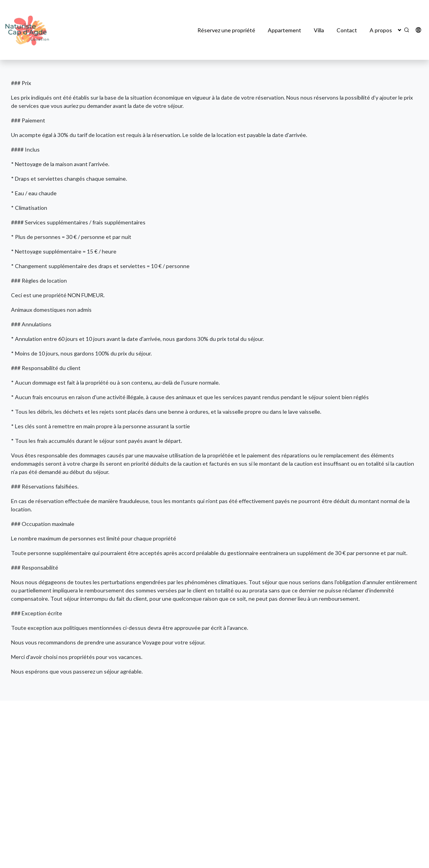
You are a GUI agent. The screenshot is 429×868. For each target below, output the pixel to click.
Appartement (284, 30)
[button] (400, 30)
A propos (381, 30)
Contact (347, 30)
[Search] (407, 30)
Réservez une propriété (226, 30)
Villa (319, 30)
